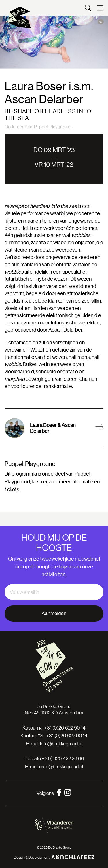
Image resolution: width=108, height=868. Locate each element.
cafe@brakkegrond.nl (61, 766)
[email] (54, 592)
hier (44, 481)
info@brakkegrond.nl (61, 744)
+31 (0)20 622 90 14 (65, 728)
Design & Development (54, 857)
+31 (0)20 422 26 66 (63, 758)
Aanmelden (54, 613)
